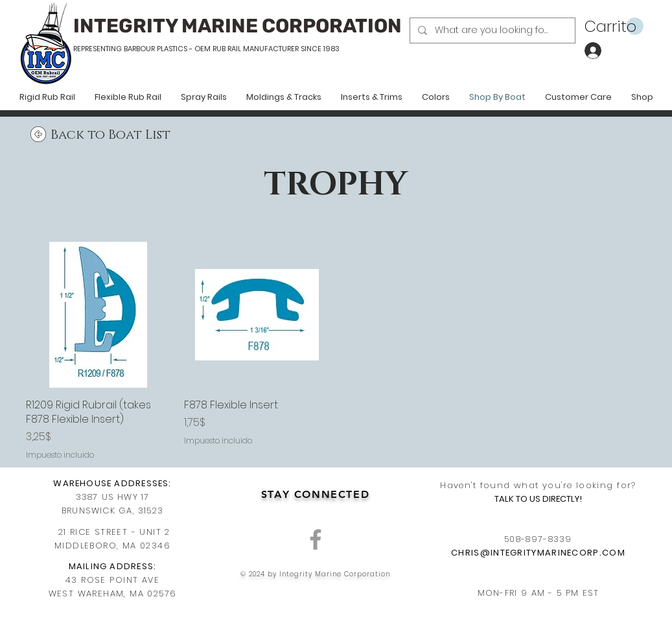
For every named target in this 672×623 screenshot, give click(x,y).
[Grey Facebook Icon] (316, 539)
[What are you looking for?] (491, 30)
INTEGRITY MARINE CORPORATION (238, 26)
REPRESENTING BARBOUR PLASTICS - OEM (142, 49)
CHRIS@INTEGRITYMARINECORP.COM (538, 553)
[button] (614, 27)
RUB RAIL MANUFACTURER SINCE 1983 (275, 49)
